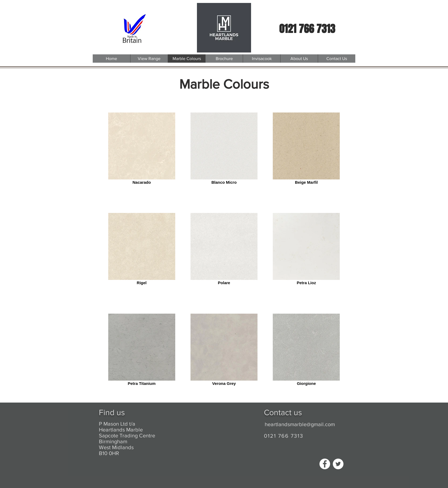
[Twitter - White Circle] (338, 464)
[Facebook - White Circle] (325, 464)
